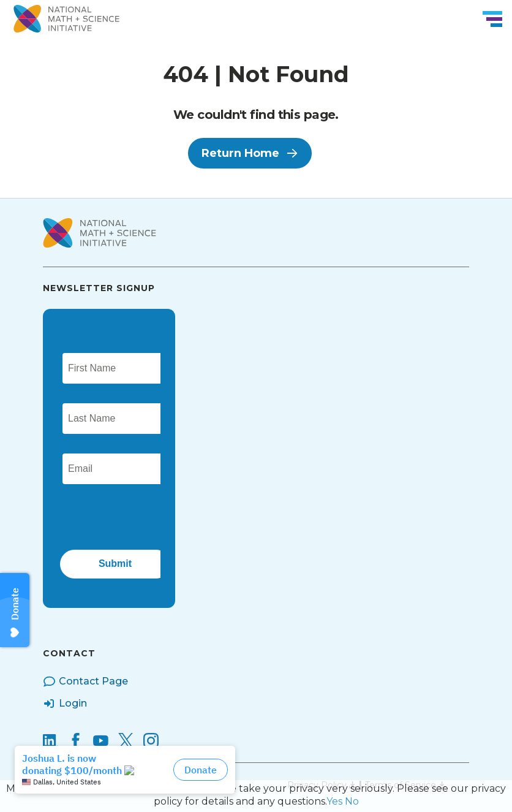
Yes (334, 801)
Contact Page (85, 681)
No (352, 801)
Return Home (250, 153)
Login (65, 704)
